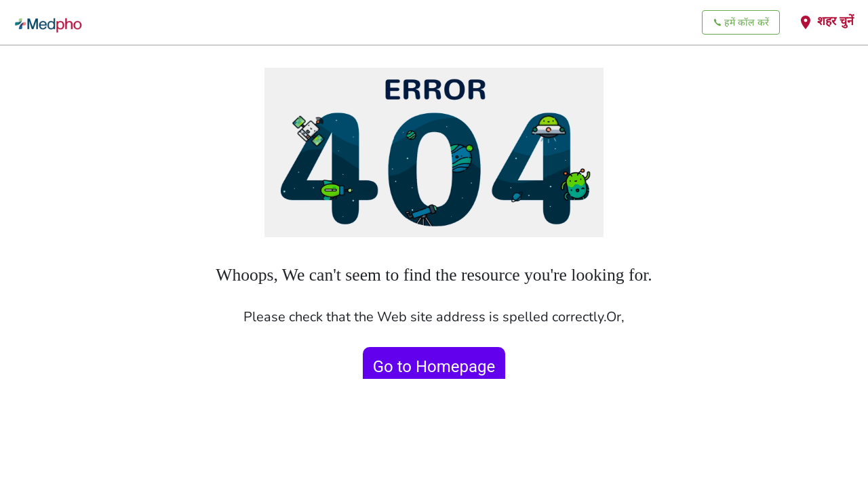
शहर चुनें (826, 22)
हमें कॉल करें (741, 23)
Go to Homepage (434, 367)
